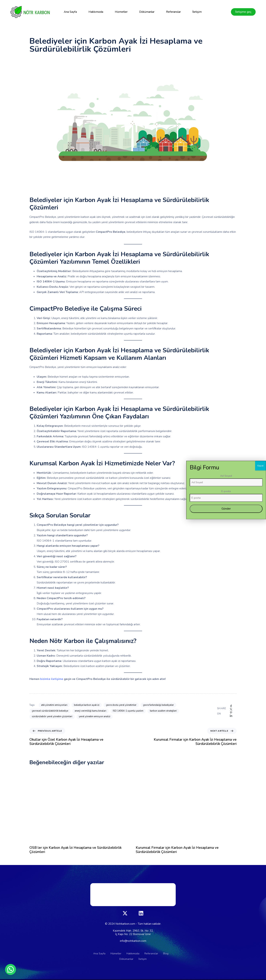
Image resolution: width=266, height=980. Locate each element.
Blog (166, 954)
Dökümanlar (147, 12)
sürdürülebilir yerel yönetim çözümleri (52, 716)
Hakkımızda (96, 12)
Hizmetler (121, 12)
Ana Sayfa (70, 12)
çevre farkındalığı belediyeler (158, 705)
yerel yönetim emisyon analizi (95, 716)
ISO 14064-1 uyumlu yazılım (128, 711)
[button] (11, 969)
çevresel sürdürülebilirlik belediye (50, 711)
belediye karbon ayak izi (87, 705)
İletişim (197, 12)
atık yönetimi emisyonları (54, 705)
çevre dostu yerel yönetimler (121, 705)
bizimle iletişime (52, 679)
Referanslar (173, 12)
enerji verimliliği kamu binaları (90, 711)
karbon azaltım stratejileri (163, 711)
